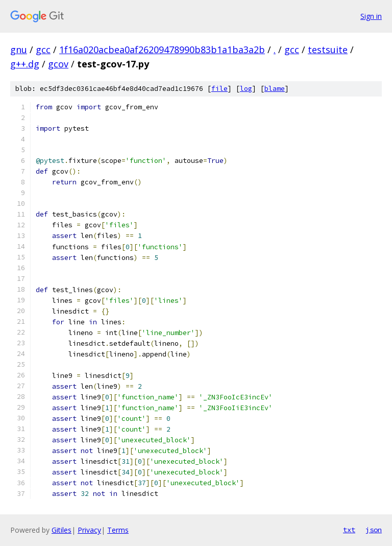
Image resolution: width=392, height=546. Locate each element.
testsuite (328, 50)
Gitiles (62, 530)
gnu (19, 50)
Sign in (371, 16)
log (246, 89)
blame (275, 89)
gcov (58, 64)
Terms (118, 530)
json (374, 530)
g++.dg (25, 64)
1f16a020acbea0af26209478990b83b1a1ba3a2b (162, 50)
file (219, 89)
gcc (43, 50)
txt (349, 530)
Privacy (89, 530)
